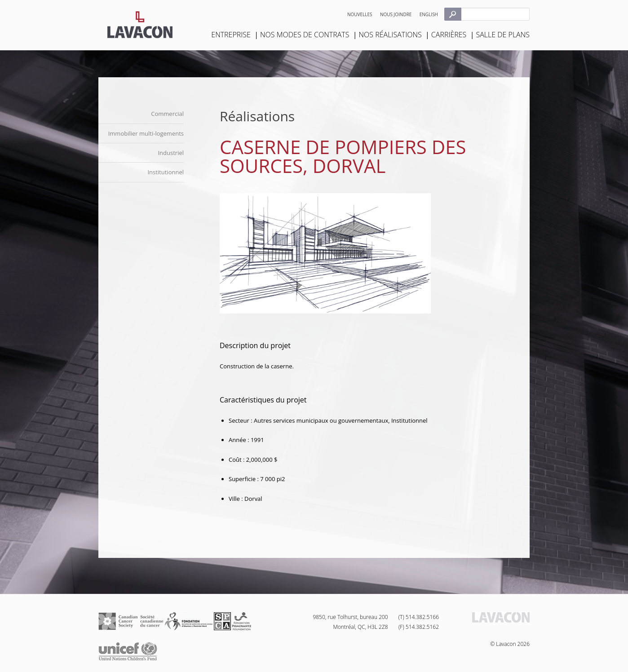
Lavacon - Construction (140, 25)
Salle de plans (503, 35)
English (429, 14)
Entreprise (231, 35)
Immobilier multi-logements (146, 133)
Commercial (167, 114)
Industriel (171, 153)
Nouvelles (360, 14)
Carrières (449, 35)
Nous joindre (396, 14)
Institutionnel (166, 172)
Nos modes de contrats (305, 35)
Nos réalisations (390, 35)
